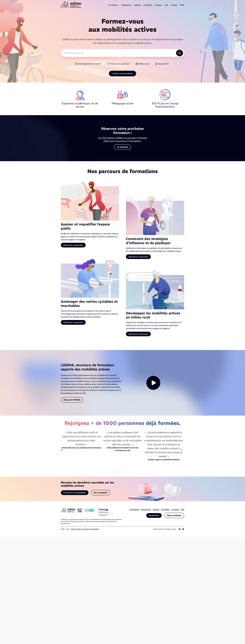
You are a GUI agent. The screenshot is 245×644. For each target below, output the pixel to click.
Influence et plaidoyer (120, 64)
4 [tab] (126, 471)
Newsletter (154, 515)
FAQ (182, 510)
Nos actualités (101, 493)
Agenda (156, 510)
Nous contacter (174, 515)
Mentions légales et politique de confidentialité (85, 529)
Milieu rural (144, 64)
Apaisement (164, 64)
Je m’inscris (123, 147)
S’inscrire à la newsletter (75, 493)
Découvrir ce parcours (73, 245)
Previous (63, 450)
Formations (134, 510)
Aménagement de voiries (90, 64)
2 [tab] (119, 471)
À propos (175, 510)
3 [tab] (122, 471)
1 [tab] (116, 471)
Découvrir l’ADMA (72, 400)
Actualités (165, 510)
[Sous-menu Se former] (118, 5)
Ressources (146, 510)
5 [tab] (129, 471)
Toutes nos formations (122, 73)
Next (182, 450)
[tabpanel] (81, 440)
